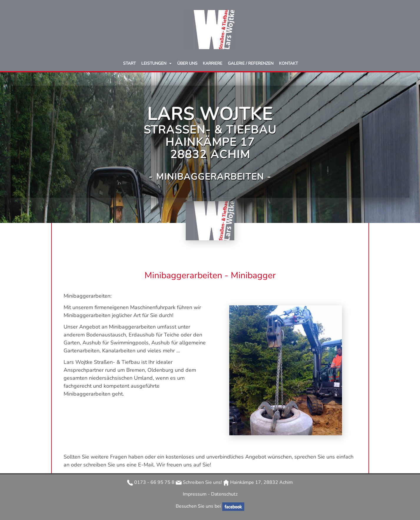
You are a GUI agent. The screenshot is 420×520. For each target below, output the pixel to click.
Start (129, 63)
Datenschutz (224, 494)
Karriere (213, 63)
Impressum (195, 494)
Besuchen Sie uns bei (199, 506)
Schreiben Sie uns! (199, 482)
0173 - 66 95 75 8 (151, 482)
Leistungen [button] (154, 63)
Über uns (187, 63)
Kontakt (288, 63)
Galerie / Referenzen (251, 63)
